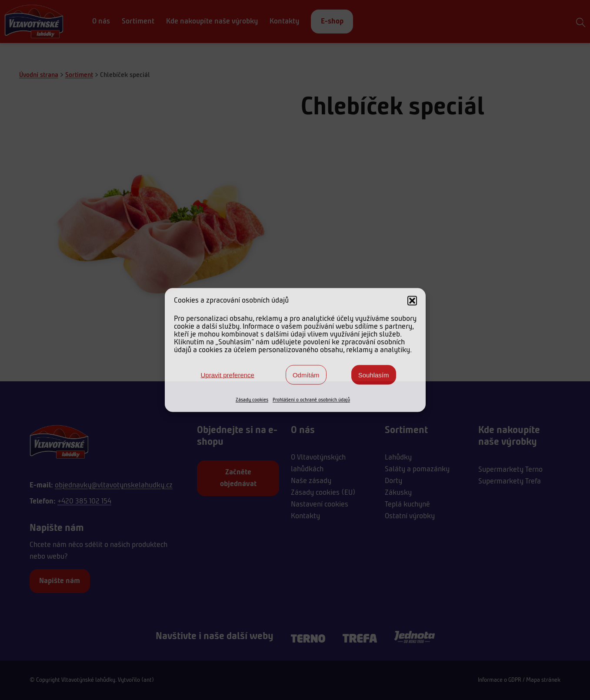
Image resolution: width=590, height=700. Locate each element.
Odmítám (306, 375)
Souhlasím (374, 375)
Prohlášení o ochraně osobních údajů (311, 400)
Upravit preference (228, 375)
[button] (412, 301)
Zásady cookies (252, 400)
